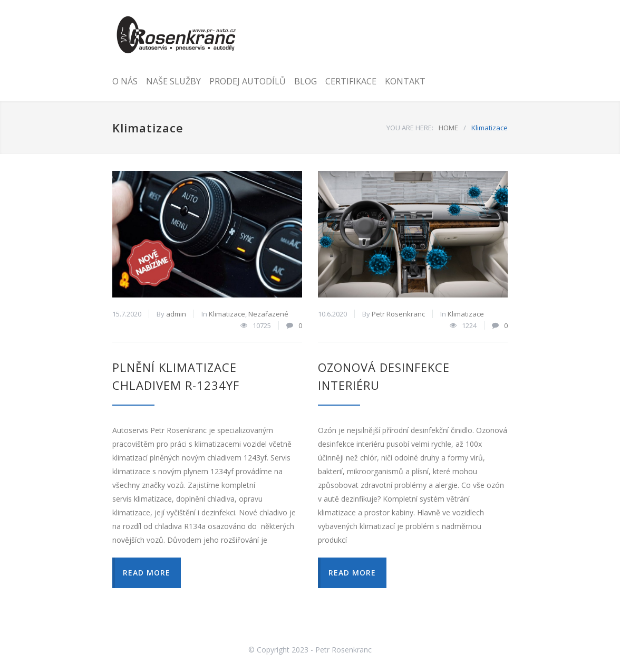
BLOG (306, 81)
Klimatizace (227, 314)
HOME (448, 128)
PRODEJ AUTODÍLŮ (248, 81)
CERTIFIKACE (351, 81)
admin (176, 314)
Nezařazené (268, 314)
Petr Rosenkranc (398, 314)
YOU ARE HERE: (410, 128)
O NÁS (125, 81)
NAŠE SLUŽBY (173, 81)
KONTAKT (405, 81)
